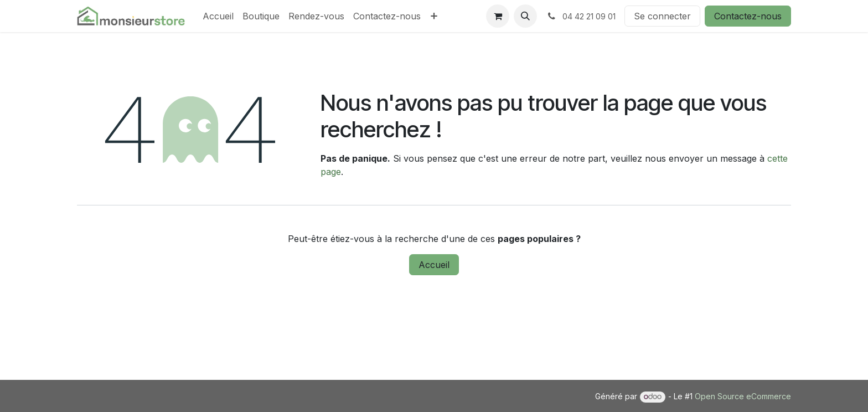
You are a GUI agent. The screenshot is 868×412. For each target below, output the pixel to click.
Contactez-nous (748, 16)
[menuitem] (218, 16)
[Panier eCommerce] (498, 16)
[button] (525, 16)
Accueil (434, 265)
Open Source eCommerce (743, 396)
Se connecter (662, 16)
